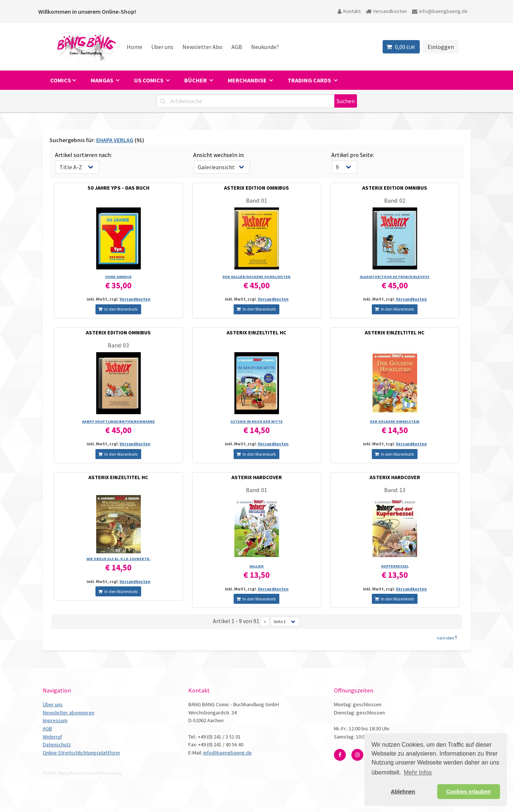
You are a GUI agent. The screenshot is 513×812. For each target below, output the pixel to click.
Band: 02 (395, 200)
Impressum (55, 720)
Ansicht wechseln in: (219, 155)
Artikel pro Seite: (353, 155)
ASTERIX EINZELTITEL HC (256, 333)
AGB (237, 47)
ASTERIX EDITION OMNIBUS (256, 188)
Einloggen (441, 47)
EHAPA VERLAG (115, 140)
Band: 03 (118, 345)
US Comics (149, 80)
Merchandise (248, 80)
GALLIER (256, 566)
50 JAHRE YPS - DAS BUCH (118, 188)
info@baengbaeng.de (440, 11)
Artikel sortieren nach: (83, 155)
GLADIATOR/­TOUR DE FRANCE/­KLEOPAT (395, 277)
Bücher (196, 80)
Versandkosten (386, 11)
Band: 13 (395, 490)
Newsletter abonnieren (69, 713)
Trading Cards (310, 80)
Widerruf (52, 737)
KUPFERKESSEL (395, 566)
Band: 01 (256, 200)
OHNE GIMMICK (118, 277)
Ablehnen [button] (403, 792)
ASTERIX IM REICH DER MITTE (257, 421)
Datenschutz (57, 744)
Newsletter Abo (202, 47)
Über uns (162, 47)
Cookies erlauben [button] (468, 792)
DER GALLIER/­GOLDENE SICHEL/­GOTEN (256, 277)
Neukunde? (265, 47)
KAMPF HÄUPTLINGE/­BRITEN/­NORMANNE (118, 421)
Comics (61, 80)
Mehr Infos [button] (418, 772)
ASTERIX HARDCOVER (257, 477)
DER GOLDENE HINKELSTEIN (395, 421)
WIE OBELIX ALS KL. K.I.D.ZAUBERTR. (118, 559)
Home (134, 47)
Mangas (103, 80)
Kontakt (349, 11)
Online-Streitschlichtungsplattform (81, 753)
